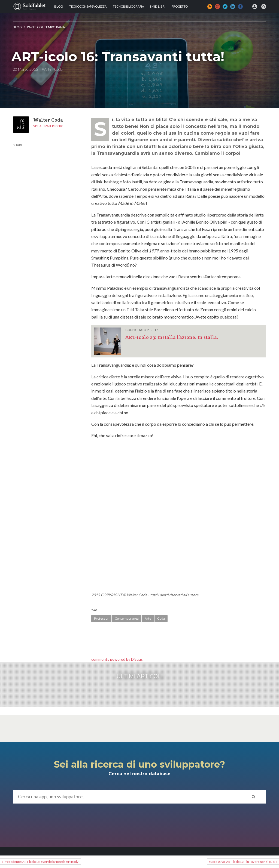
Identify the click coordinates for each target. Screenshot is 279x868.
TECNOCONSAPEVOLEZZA (88, 6)
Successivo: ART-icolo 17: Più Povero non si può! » (243, 862)
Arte (148, 618)
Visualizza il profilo (48, 126)
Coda (161, 618)
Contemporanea (127, 618)
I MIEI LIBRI (158, 6)
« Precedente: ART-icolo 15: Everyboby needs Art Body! (41, 862)
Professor (101, 618)
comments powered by (117, 659)
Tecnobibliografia (128, 6)
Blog (59, 6)
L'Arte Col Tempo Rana (46, 27)
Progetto (180, 6)
